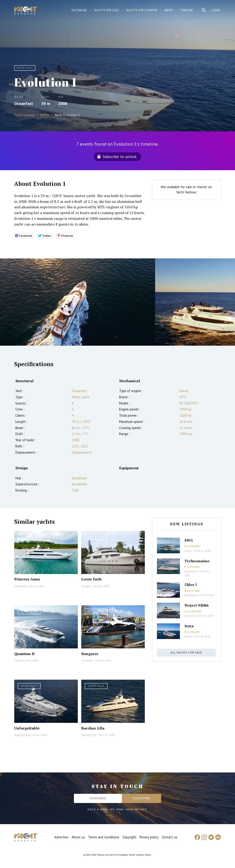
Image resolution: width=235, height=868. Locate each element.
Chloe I (191, 585)
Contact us (170, 837)
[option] (78, 302)
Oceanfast (24, 103)
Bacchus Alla (93, 728)
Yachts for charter (142, 10)
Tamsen (19, 661)
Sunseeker (87, 661)
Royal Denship (22, 735)
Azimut (188, 551)
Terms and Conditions (104, 837)
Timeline (186, 10)
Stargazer (90, 654)
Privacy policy (149, 837)
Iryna (189, 626)
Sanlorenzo (191, 595)
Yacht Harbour (26, 11)
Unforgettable (27, 728)
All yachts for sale (186, 652)
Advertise (61, 837)
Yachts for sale (107, 10)
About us (78, 837)
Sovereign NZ (89, 735)
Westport (86, 586)
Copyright (129, 837)
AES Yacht (190, 616)
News (169, 10)
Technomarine (197, 561)
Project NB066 (196, 605)
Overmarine (191, 571)
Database (79, 10)
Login (216, 10)
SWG (189, 540)
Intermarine (21, 586)
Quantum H (24, 654)
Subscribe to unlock (120, 157)
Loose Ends (91, 579)
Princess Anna (27, 579)
